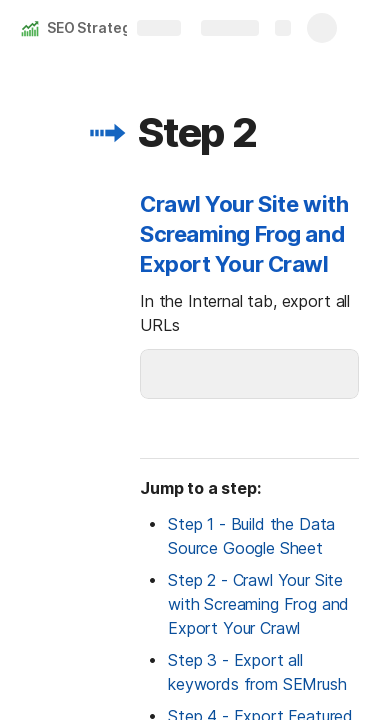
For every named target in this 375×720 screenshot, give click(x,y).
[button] (107, 133)
